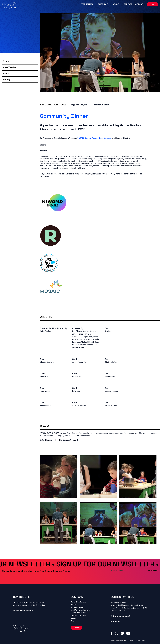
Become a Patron (24, 611)
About (116, 4)
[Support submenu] (145, 4)
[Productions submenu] (95, 4)
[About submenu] (121, 4)
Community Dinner (64, 116)
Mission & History (77, 607)
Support (139, 4)
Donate (73, 618)
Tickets (152, 4)
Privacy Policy (140, 640)
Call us (117, 621)
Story (6, 61)
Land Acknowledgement (80, 610)
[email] (129, 571)
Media (6, 73)
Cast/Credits (10, 67)
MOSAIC (80, 138)
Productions (87, 4)
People (73, 605)
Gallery (7, 80)
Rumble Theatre (92, 138)
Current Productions (79, 602)
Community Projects (78, 616)
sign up (154, 570)
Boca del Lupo (105, 138)
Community (103, 4)
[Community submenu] (110, 4)
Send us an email (122, 616)
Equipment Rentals (78, 613)
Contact (128, 4)
